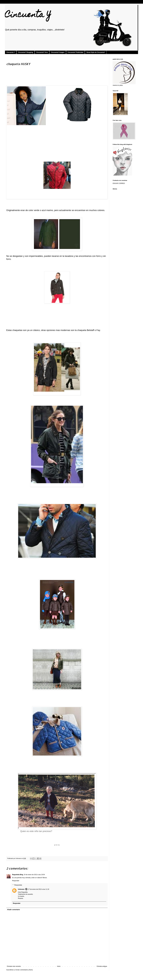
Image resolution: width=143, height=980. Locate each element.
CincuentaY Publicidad (75, 52)
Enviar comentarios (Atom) (24, 970)
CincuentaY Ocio (42, 52)
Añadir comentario (13, 910)
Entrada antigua (102, 966)
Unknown (21, 889)
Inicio (59, 966)
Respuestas (18, 885)
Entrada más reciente (14, 966)
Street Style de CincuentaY (96, 52)
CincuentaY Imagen (58, 52)
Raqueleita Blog (18, 875)
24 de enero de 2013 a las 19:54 (34, 875)
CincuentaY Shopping (25, 52)
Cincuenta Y (28, 15)
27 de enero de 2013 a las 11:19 (39, 889)
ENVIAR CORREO (119, 183)
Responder (16, 881)
